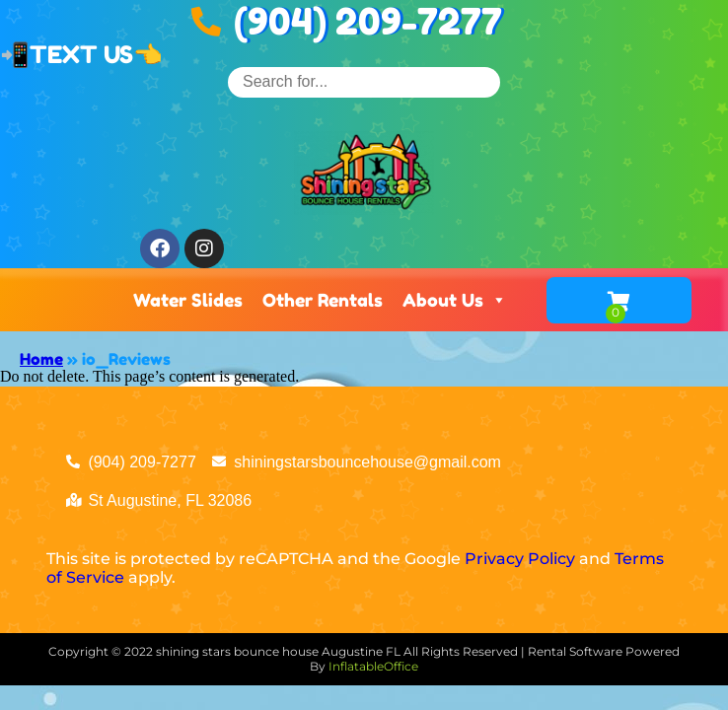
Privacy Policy (520, 559)
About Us (455, 300)
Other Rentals (323, 300)
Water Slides (188, 300)
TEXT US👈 (96, 55)
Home (41, 359)
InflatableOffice (373, 666)
